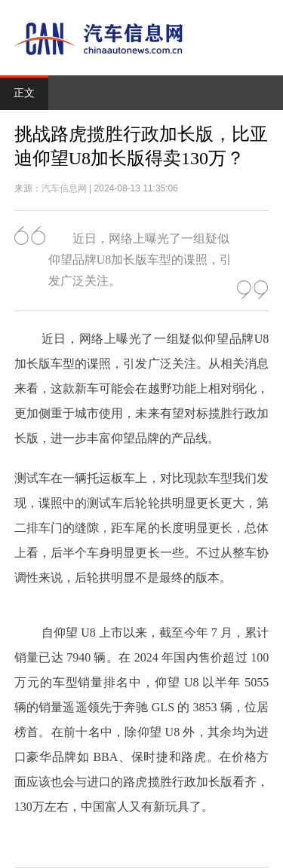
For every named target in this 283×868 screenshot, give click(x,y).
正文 (24, 93)
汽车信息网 (64, 188)
